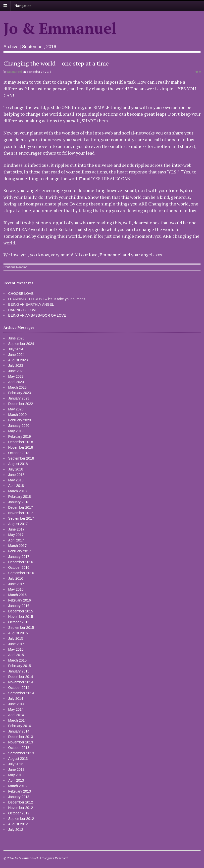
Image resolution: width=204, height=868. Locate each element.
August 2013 (18, 759)
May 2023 (16, 376)
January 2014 (19, 731)
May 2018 (16, 480)
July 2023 (16, 366)
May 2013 (16, 775)
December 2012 (21, 802)
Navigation (23, 6)
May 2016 (16, 589)
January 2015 (19, 671)
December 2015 (21, 611)
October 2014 (19, 688)
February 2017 (20, 551)
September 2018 (21, 458)
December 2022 (21, 404)
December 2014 (21, 677)
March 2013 (17, 786)
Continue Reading (15, 267)
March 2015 (17, 660)
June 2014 (16, 704)
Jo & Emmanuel (60, 28)
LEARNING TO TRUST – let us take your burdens (47, 299)
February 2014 (20, 726)
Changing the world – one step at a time (56, 63)
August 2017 (18, 524)
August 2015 (18, 633)
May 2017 (16, 535)
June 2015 (16, 644)
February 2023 (20, 393)
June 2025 (16, 338)
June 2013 (16, 769)
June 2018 (16, 475)
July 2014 (16, 699)
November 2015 (21, 617)
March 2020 (17, 415)
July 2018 (16, 469)
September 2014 (21, 693)
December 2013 (21, 737)
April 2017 (16, 540)
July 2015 (16, 638)
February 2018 (20, 497)
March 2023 (17, 387)
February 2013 (20, 791)
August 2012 (18, 824)
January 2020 (19, 426)
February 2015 (20, 666)
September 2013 (21, 753)
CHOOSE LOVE (21, 294)
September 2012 (21, 819)
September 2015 (21, 628)
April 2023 (16, 382)
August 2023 (18, 360)
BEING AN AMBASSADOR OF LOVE (37, 315)
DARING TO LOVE (23, 310)
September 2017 (21, 518)
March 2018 (17, 491)
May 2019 (16, 431)
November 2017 (21, 513)
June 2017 (16, 529)
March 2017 (17, 546)
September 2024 (21, 344)
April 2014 (16, 715)
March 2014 (17, 720)
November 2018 (21, 447)
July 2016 (16, 578)
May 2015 (16, 649)
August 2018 (18, 464)
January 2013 (19, 797)
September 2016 (21, 573)
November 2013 (21, 742)
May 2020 (16, 409)
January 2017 (19, 557)
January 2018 (19, 502)
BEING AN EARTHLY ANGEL (31, 304)
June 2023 (16, 371)
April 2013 (16, 780)
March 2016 (17, 595)
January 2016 (19, 606)
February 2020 (20, 420)
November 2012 (21, 808)
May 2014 (16, 709)
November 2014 (21, 682)
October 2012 (19, 813)
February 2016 (20, 600)
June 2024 (16, 355)
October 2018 (19, 453)
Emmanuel (15, 72)
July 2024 (16, 349)
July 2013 (16, 764)
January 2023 (19, 398)
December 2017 (21, 507)
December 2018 (21, 442)
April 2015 (16, 655)
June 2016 (16, 584)
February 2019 (20, 436)
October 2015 (19, 622)
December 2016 (21, 562)
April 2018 (16, 486)
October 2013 (19, 748)
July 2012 (16, 830)
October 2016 (19, 568)
